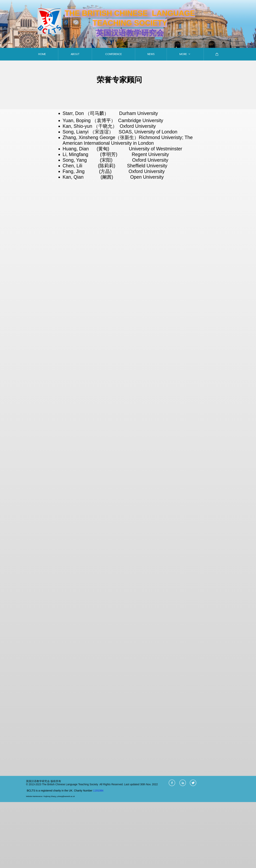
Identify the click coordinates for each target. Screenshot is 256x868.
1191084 (98, 791)
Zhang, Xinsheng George (89, 137)
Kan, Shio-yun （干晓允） (90, 126)
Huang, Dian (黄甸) (87, 149)
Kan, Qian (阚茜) (89, 177)
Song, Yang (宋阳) (87, 160)
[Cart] (217, 54)
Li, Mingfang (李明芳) (90, 154)
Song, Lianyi (76, 132)
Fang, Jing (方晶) (88, 171)
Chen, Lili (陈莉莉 (88, 166)
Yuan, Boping (77, 120)
